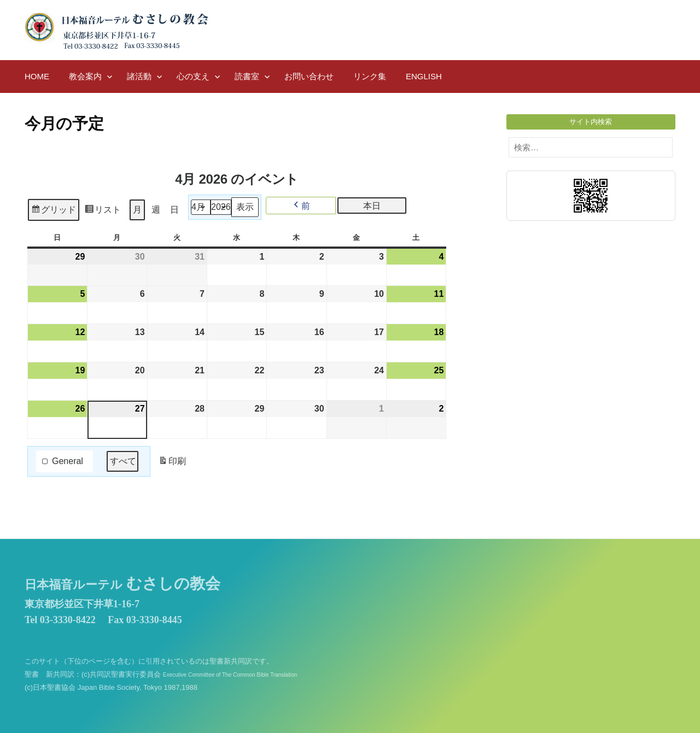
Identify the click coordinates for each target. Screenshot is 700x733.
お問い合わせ (309, 76)
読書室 (247, 76)
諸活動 (139, 76)
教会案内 (85, 76)
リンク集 (370, 76)
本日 (372, 206)
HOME (37, 76)
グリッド (53, 211)
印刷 (172, 463)
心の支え (193, 76)
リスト (103, 211)
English (424, 76)
